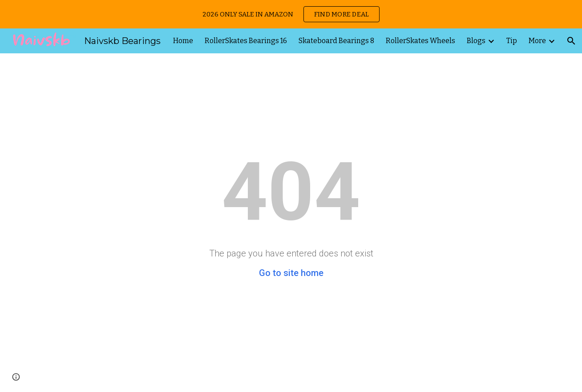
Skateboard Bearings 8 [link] (336, 41)
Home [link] (183, 41)
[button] (571, 41)
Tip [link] (512, 41)
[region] (291, 14)
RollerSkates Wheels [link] (420, 41)
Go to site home (291, 273)
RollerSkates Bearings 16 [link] (246, 41)
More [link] (537, 41)
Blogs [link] (476, 41)
